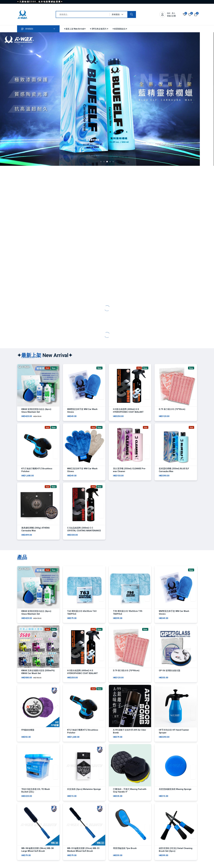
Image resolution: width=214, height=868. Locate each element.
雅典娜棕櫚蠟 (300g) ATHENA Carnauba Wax (35, 532)
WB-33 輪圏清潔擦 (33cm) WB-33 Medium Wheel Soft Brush (83, 858)
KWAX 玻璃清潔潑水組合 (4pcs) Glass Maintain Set (36, 411)
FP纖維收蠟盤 (28, 736)
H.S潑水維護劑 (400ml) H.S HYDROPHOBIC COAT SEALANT (128, 411)
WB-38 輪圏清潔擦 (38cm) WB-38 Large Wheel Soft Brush (37, 858)
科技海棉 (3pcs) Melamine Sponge (84, 797)
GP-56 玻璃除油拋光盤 (170, 676)
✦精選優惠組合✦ (120, 29)
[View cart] (196, 14)
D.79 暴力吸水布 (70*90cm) (172, 409)
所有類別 (27, 29)
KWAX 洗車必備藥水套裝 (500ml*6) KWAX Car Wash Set (38, 677)
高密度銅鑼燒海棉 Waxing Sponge (175, 797)
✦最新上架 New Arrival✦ (75, 29)
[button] (101, 162)
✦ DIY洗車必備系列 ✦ (99, 29)
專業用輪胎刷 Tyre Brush (125, 857)
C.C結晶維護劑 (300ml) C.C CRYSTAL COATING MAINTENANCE (84, 532)
